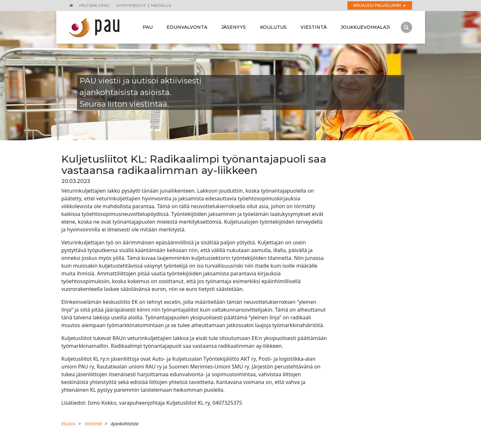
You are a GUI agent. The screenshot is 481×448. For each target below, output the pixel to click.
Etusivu (69, 424)
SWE (93, 5)
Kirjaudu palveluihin (380, 5)
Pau (148, 27)
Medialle (161, 5)
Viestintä (314, 27)
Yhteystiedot (131, 5)
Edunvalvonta (187, 27)
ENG (105, 5)
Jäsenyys (234, 27)
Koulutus (273, 27)
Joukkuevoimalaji (365, 27)
